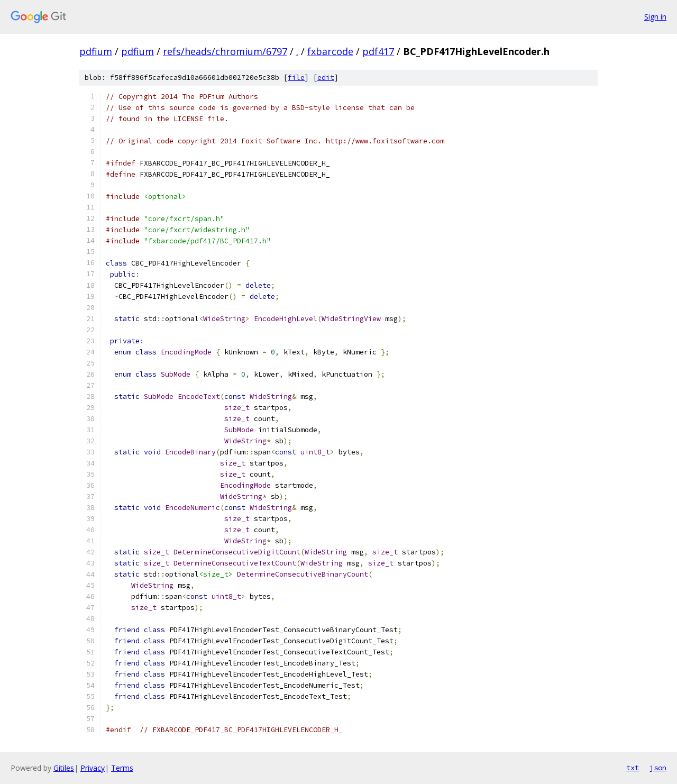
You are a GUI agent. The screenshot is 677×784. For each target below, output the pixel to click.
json (658, 768)
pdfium (96, 51)
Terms (122, 768)
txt (633, 768)
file (296, 78)
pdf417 (378, 51)
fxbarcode (330, 51)
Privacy (93, 768)
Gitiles (64, 768)
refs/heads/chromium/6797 (225, 51)
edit (326, 78)
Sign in (655, 17)
